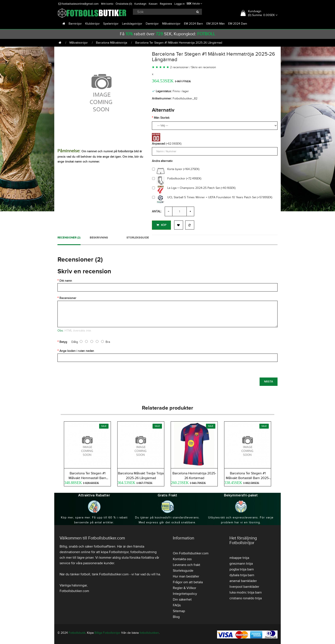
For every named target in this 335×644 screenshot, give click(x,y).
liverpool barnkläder (244, 586)
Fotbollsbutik (77, 632)
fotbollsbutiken (149, 632)
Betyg (63, 341)
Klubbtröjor (93, 24)
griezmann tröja (241, 563)
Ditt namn (66, 280)
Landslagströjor (132, 24)
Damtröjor (152, 24)
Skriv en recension (204, 67)
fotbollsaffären (105, 546)
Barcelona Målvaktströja (112, 43)
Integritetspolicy (185, 593)
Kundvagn (140, 4)
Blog (176, 616)
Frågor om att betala (188, 581)
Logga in (179, 4)
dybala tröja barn (242, 574)
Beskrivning (99, 237)
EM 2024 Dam (238, 24)
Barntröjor (75, 24)
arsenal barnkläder (243, 580)
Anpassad (158, 144)
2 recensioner (179, 67)
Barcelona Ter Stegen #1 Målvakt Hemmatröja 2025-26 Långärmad (179, 43)
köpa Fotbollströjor (115, 551)
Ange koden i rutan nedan (77, 350)
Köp (161, 225)
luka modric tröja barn (246, 592)
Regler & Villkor (184, 587)
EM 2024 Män (216, 24)
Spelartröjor (111, 24)
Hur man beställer (186, 576)
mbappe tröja (239, 557)
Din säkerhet (182, 599)
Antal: (157, 211)
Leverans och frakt (187, 564)
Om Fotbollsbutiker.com (191, 552)
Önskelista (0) (124, 4)
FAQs (177, 604)
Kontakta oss (182, 558)
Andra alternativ (162, 161)
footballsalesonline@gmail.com (79, 4)
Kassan (153, 4)
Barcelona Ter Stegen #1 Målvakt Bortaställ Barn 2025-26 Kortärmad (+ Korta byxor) (248, 477)
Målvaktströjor (171, 24)
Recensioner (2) (69, 237)
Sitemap (179, 610)
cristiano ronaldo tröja (246, 597)
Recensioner (68, 297)
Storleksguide (138, 237)
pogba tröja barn (242, 568)
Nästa (269, 381)
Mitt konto (107, 4)
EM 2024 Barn (193, 24)
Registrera (166, 4)
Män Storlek (162, 118)
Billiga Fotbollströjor (107, 632)
